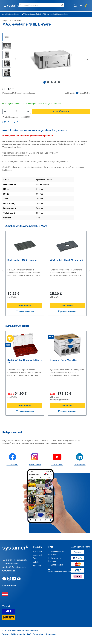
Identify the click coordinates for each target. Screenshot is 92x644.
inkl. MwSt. (85, 93)
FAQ (51, 547)
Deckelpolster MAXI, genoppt (22, 260)
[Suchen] (61, 5)
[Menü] (5, 6)
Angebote (37, 566)
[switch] (78, 93)
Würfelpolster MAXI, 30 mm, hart (66, 260)
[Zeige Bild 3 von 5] (52, 82)
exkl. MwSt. (70, 93)
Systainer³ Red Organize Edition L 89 (25, 361)
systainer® (38, 551)
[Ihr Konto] (81, 6)
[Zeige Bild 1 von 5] (44, 82)
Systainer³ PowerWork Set (63, 360)
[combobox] (39, 5)
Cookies (6, 634)
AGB (29, 634)
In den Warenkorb (61, 111)
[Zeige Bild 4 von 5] (55, 82)
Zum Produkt (25, 306)
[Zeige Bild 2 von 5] (48, 82)
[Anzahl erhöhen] (28, 111)
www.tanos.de (9, 571)
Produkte (38, 547)
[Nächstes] (88, 59)
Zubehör (37, 562)
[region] (46, 59)
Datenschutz (39, 634)
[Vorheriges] (16, 59)
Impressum (51, 634)
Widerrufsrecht (18, 634)
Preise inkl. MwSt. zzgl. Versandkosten (19, 93)
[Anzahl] (17, 111)
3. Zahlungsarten (56, 565)
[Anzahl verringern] (5, 111)
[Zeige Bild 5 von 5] (59, 82)
